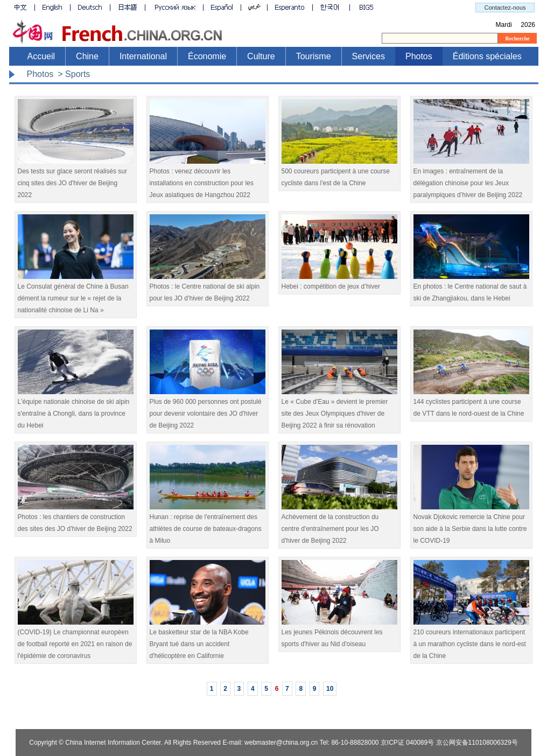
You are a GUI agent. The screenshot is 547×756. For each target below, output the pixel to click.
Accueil (41, 56)
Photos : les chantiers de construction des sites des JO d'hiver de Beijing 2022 (76, 519)
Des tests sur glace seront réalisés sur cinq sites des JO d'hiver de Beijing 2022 (76, 179)
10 (330, 689)
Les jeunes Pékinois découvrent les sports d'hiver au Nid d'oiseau (339, 634)
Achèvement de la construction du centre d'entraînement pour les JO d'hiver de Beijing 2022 (339, 525)
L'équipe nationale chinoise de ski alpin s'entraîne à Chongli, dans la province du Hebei (76, 409)
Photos (419, 56)
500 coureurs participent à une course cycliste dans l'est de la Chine (339, 173)
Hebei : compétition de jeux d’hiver (339, 282)
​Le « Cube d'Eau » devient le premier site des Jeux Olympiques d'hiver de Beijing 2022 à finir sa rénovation (339, 409)
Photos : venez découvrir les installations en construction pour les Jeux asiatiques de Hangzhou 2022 (208, 179)
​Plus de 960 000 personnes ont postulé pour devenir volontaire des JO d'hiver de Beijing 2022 (208, 409)
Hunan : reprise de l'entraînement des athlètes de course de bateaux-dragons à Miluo (208, 525)
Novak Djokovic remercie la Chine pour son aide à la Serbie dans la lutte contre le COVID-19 (471, 525)
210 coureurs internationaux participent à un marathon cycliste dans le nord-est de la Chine (471, 640)
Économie (207, 56)
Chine (87, 56)
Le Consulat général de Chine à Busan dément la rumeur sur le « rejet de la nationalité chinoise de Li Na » (76, 294)
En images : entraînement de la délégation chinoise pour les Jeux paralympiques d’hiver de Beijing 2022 (471, 179)
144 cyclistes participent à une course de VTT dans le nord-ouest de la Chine (471, 404)
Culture (261, 56)
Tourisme (314, 56)
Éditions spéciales (487, 56)
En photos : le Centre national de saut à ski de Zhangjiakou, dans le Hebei (471, 288)
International (143, 56)
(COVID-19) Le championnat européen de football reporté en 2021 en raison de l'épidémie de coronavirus (76, 640)
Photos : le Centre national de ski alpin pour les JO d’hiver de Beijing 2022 (208, 288)
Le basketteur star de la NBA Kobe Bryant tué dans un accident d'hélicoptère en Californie (208, 640)
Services (369, 56)
